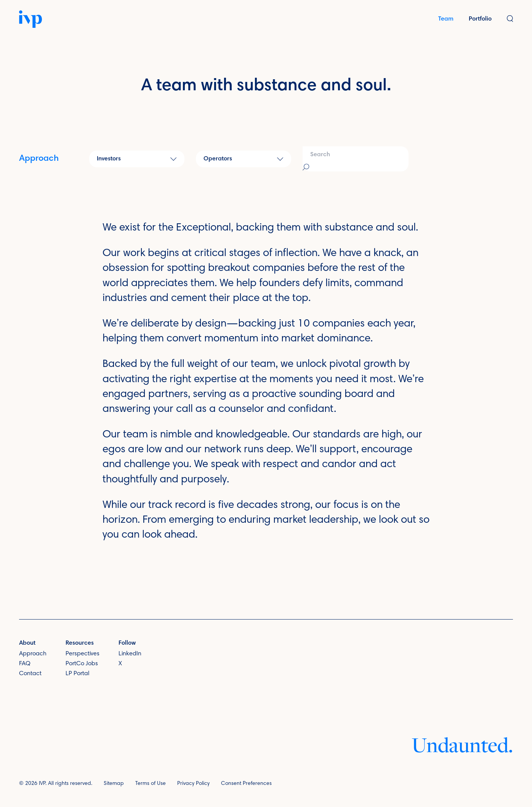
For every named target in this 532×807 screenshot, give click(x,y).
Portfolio (480, 19)
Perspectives (83, 654)
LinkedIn (130, 654)
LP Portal (77, 673)
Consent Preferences (246, 784)
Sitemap (114, 784)
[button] (510, 19)
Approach (39, 159)
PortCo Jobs (82, 664)
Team (446, 19)
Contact (30, 673)
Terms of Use (151, 784)
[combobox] (356, 159)
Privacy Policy (193, 784)
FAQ (25, 664)
